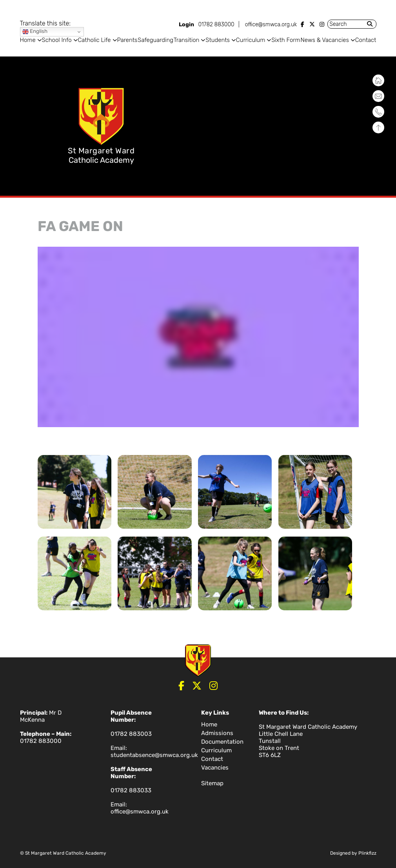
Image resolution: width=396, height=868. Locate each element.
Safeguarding (155, 40)
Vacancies (215, 768)
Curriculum (251, 40)
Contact (366, 40)
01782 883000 (216, 25)
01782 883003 (131, 734)
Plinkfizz (367, 853)
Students (218, 40)
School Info (57, 40)
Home (28, 40)
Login (186, 25)
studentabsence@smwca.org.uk (154, 755)
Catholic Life (94, 40)
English (35, 32)
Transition (187, 40)
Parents (127, 40)
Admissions (217, 733)
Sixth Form (286, 40)
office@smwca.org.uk (271, 25)
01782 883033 (131, 790)
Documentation (222, 742)
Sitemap (212, 783)
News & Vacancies (325, 40)
